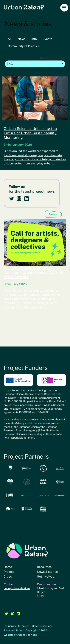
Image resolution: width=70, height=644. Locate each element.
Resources (44, 567)
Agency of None (27, 635)
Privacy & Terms (13, 630)
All (10, 39)
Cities (8, 577)
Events (47, 39)
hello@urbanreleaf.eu (17, 588)
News (22, 39)
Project (9, 572)
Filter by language (35, 62)
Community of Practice (24, 46)
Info (34, 39)
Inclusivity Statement (17, 626)
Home (8, 567)
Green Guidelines (42, 626)
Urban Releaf (24, 7)
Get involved (46, 577)
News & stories (47, 572)
